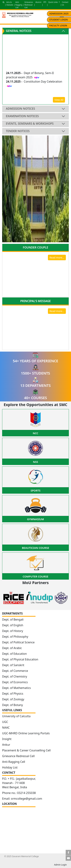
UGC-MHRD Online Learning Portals (26, 733)
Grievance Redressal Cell (18, 756)
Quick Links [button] (53, 2)
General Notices (19, 31)
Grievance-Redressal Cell (29, 5)
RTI (45, 2)
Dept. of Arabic (12, 648)
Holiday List (10, 767)
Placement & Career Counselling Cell (26, 750)
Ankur (6, 745)
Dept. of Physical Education (20, 659)
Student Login (59, 20)
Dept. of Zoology (13, 699)
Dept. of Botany (13, 705)
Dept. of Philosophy (15, 637)
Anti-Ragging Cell (19, 5)
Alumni (38, 2)
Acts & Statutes (10, 3)
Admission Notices (20, 109)
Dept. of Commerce (15, 671)
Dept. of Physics (13, 694)
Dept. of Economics (15, 682)
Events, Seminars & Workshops (30, 124)
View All (59, 100)
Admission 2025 (59, 14)
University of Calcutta (16, 716)
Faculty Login (58, 25)
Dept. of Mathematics (16, 688)
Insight (7, 739)
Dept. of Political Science (18, 642)
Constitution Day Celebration (43, 82)
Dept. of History (13, 631)
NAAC (6, 728)
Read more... (57, 257)
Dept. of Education (14, 654)
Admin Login (60, 865)
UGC (5, 722)
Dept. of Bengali (13, 619)
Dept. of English (13, 625)
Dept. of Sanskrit (13, 665)
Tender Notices (18, 131)
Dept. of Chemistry (15, 676)
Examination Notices (22, 116)
